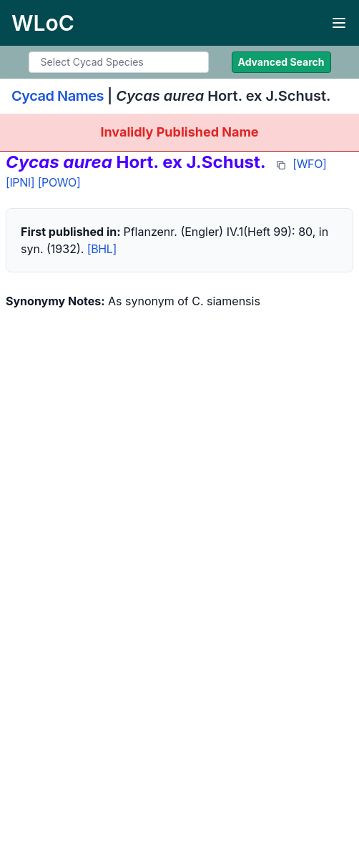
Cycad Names (58, 96)
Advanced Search (281, 62)
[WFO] (309, 164)
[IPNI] (20, 182)
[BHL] (102, 249)
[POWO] (59, 182)
